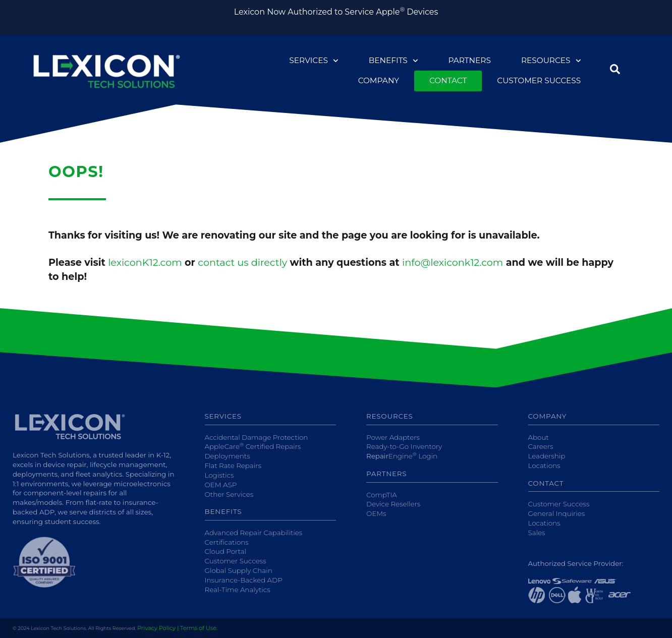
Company (379, 80)
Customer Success (539, 80)
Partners (469, 60)
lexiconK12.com (145, 262)
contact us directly (242, 262)
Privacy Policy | (158, 628)
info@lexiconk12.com (453, 262)
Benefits (394, 61)
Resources (551, 61)
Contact (448, 80)
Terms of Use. (199, 628)
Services (314, 61)
